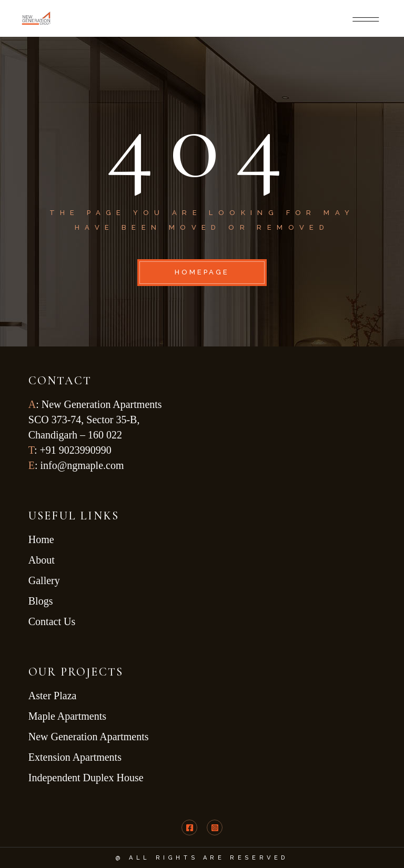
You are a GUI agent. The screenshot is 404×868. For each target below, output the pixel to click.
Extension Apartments (75, 757)
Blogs (41, 601)
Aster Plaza (54, 696)
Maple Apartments (67, 716)
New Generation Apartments (90, 737)
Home (41, 539)
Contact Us (52, 621)
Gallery (44, 580)
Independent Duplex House (89, 778)
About (42, 560)
